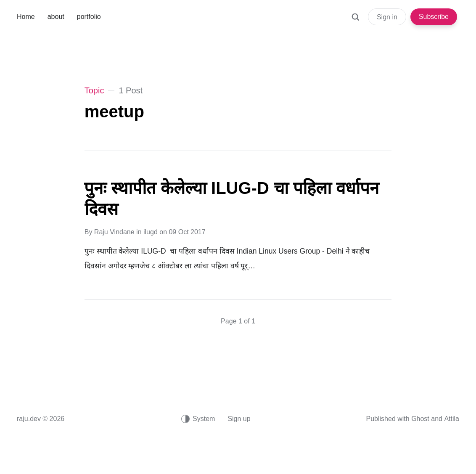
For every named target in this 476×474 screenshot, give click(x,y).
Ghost (420, 419)
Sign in (387, 17)
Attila (452, 419)
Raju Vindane (114, 232)
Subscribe (434, 17)
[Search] (355, 21)
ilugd (151, 232)
